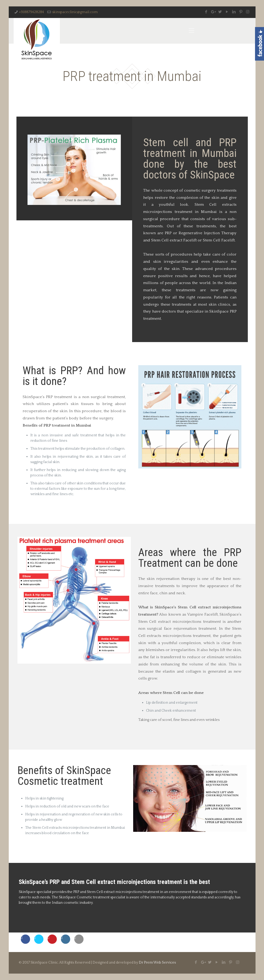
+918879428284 (31, 12)
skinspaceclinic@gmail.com (75, 12)
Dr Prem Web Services (157, 963)
